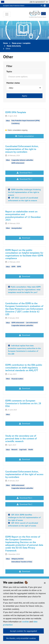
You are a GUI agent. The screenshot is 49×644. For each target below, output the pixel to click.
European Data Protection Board (14, 6)
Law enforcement (32, 323)
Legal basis (23, 449)
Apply (24, 96)
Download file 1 (24, 173)
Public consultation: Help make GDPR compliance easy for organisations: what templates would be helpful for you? (24, 290)
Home (5, 43)
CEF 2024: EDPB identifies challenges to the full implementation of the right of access (24, 517)
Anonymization (17, 228)
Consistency (15, 123)
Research (14, 449)
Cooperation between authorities (22, 160)
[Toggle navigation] (7, 14)
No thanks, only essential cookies (21, 638)
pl (42, 5)
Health (31, 449)
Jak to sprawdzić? (39, 2)
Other (8, 120)
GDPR (13, 266)
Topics (9, 71)
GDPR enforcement (18, 163)
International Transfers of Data (22, 562)
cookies (25, 622)
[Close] (45, 583)
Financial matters (17, 379)
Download (25, 238)
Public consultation (24, 136)
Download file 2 (24, 179)
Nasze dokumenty (14, 46)
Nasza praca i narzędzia (21, 43)
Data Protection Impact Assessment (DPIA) (26, 120)
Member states (13, 83)
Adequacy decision (18, 559)
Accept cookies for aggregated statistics (24, 632)
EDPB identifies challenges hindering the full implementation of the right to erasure (24, 192)
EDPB (19, 266)
